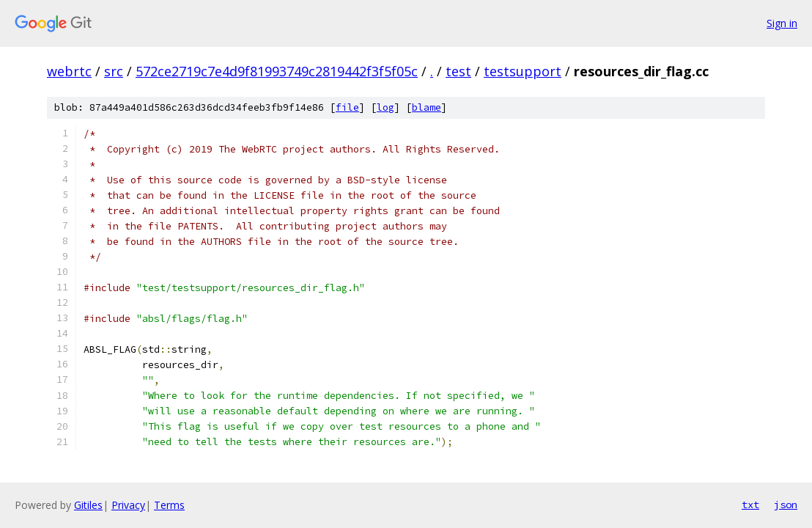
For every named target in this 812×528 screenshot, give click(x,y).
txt (750, 505)
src (114, 71)
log (385, 107)
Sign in (782, 23)
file (347, 107)
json (786, 505)
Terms (169, 505)
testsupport (523, 71)
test (458, 71)
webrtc (69, 71)
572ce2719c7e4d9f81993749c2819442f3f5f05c (277, 71)
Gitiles (88, 505)
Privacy (128, 505)
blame (427, 107)
